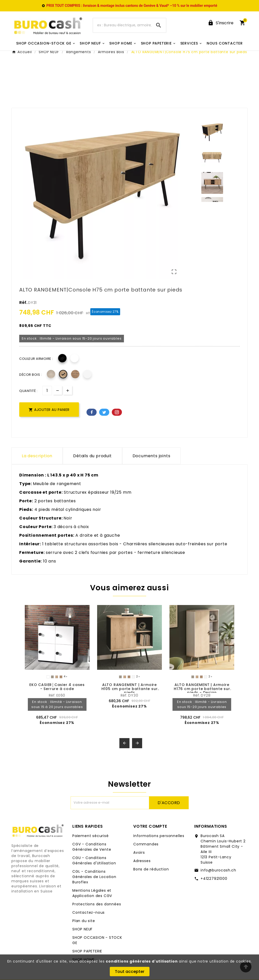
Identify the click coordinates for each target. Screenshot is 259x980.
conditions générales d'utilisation (142, 961)
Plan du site (84, 921)
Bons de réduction (151, 869)
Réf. (24, 303)
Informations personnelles (159, 836)
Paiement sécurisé (91, 836)
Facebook (92, 412)
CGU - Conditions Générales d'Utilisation (94, 860)
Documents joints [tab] (152, 456)
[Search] (159, 25)
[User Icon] (221, 23)
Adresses (142, 861)
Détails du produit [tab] (92, 456)
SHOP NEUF (82, 929)
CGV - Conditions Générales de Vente (92, 847)
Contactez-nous (89, 912)
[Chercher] (122, 25)
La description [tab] (37, 456)
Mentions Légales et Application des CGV (92, 893)
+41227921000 (214, 879)
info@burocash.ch (218, 870)
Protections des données (97, 904)
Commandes (146, 844)
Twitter (104, 412)
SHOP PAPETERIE (87, 951)
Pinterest (117, 412)
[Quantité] (47, 391)
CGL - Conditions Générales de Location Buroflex (94, 877)
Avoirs (139, 852)
